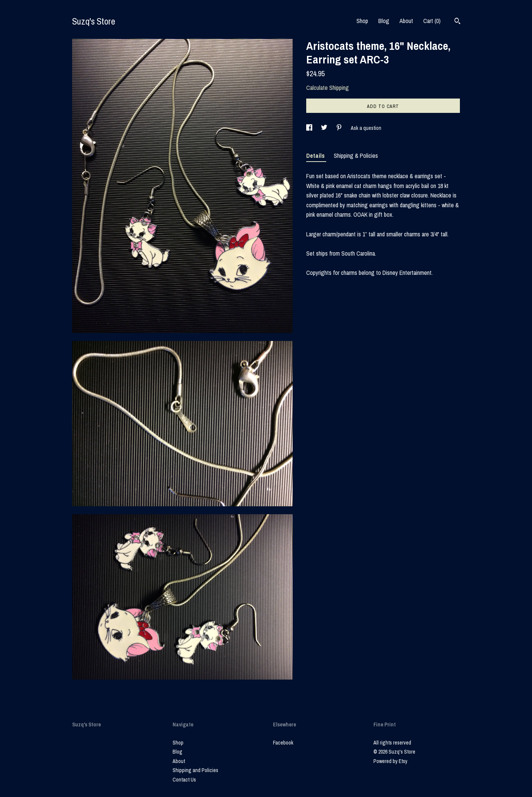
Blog (384, 21)
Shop (362, 21)
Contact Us (184, 780)
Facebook (283, 743)
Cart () (432, 21)
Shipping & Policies (356, 156)
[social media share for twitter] (325, 128)
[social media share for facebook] (310, 128)
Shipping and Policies (195, 770)
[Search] (457, 22)
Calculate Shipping (328, 88)
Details (316, 156)
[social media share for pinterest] (340, 128)
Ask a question (366, 128)
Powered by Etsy (390, 761)
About (406, 21)
